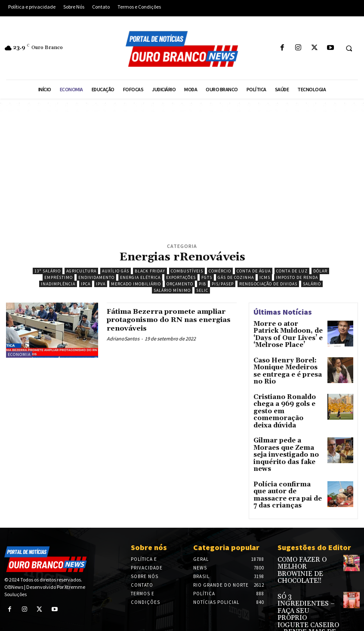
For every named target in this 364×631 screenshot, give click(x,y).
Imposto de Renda (297, 277)
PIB (202, 284)
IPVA (101, 284)
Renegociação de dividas (268, 284)
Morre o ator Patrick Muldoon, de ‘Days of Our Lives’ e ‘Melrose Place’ (283, 333)
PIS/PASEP (223, 284)
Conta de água (254, 271)
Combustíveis (187, 271)
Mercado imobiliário (136, 284)
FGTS (207, 277)
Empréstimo (59, 277)
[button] (349, 48)
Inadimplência (58, 284)
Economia (19, 354)
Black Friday (150, 271)
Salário (312, 284)
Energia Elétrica (140, 277)
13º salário (48, 271)
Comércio (220, 271)
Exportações (181, 277)
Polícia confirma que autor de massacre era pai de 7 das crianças (284, 459)
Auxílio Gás (116, 271)
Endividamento (96, 277)
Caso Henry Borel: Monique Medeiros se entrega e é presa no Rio (287, 362)
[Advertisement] (182, 176)
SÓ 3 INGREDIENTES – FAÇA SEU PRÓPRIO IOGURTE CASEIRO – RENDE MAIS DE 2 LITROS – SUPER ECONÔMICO (307, 565)
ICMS (265, 277)
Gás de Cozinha (236, 277)
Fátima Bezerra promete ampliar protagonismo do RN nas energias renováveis (168, 320)
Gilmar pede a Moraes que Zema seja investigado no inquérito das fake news (287, 430)
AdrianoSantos (123, 339)
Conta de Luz (292, 271)
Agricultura (81, 271)
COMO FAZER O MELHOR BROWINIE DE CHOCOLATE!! (305, 530)
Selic (202, 290)
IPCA (86, 284)
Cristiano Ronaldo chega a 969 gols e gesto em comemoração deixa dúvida (288, 397)
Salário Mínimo (172, 290)
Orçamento (180, 284)
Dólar (320, 271)
